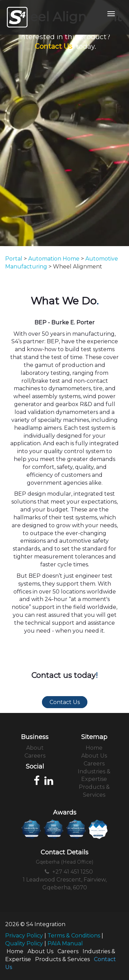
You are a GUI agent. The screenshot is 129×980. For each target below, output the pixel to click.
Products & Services (62, 959)
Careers (35, 756)
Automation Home (54, 259)
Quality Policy (24, 943)
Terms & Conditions (74, 936)
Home (94, 748)
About (35, 748)
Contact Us (53, 46)
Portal (14, 259)
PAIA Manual (65, 943)
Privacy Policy (24, 936)
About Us (94, 756)
